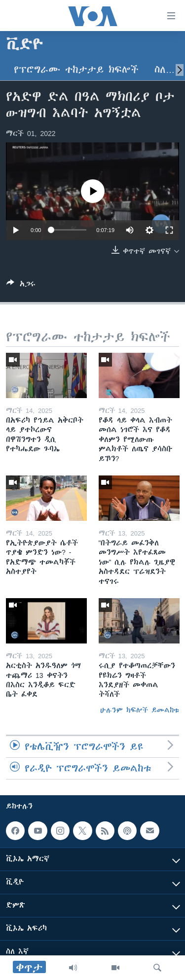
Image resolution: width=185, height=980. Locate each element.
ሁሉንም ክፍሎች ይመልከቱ (140, 710)
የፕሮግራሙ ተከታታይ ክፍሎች (76, 70)
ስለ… (165, 70)
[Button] (21, 286)
